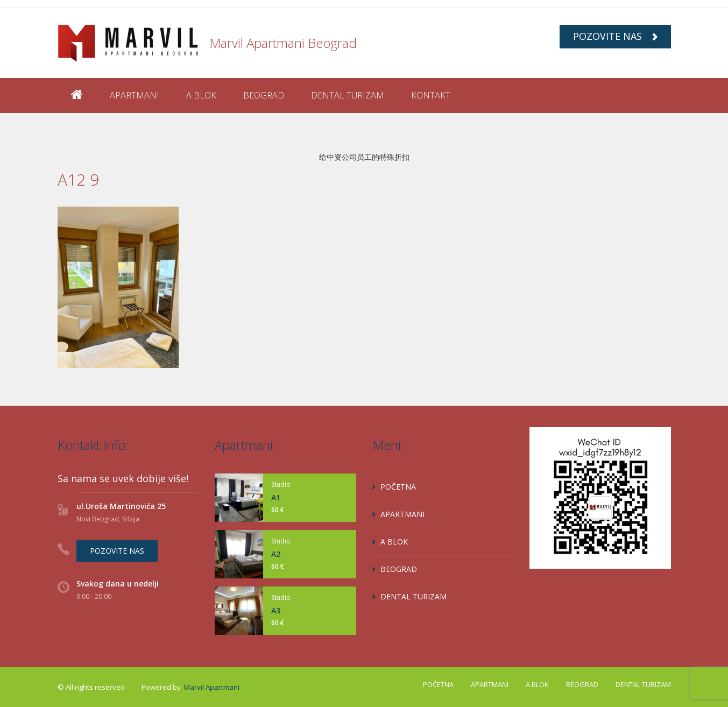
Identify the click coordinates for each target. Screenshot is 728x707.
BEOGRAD (264, 95)
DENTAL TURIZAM (348, 95)
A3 (276, 610)
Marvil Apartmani (212, 687)
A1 (276, 497)
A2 (276, 554)
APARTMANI (135, 95)
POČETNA (398, 487)
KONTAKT (431, 95)
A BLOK (201, 95)
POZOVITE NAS (615, 36)
